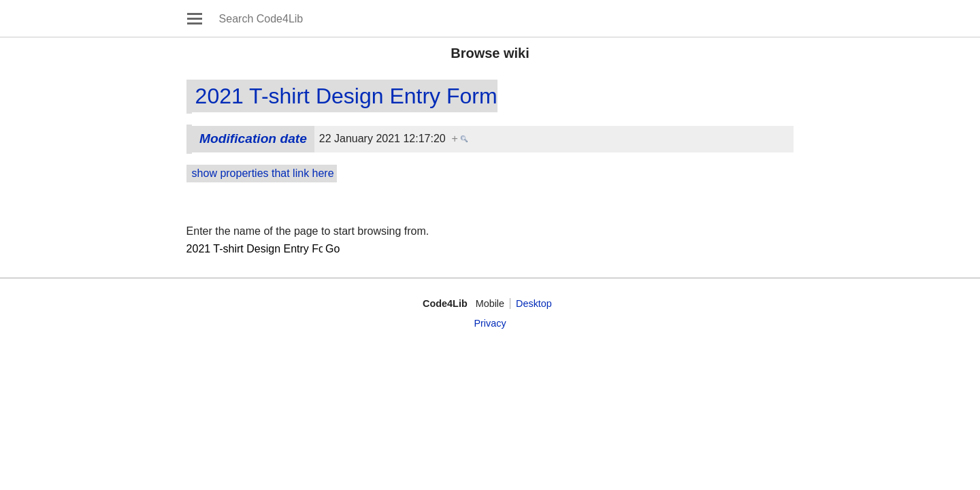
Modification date (253, 138)
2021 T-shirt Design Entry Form (346, 96)
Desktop (534, 304)
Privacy (490, 323)
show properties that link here (263, 173)
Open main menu (195, 18)
